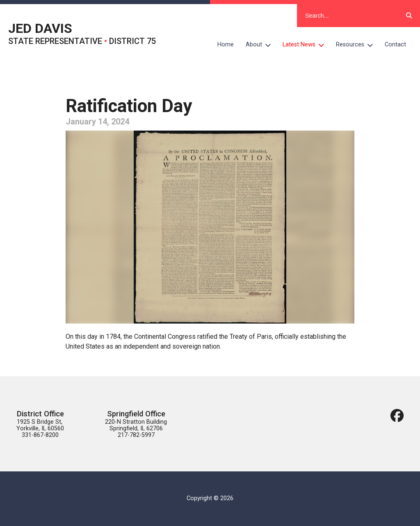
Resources (357, 45)
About (261, 45)
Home (226, 45)
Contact (395, 45)
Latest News (306, 45)
